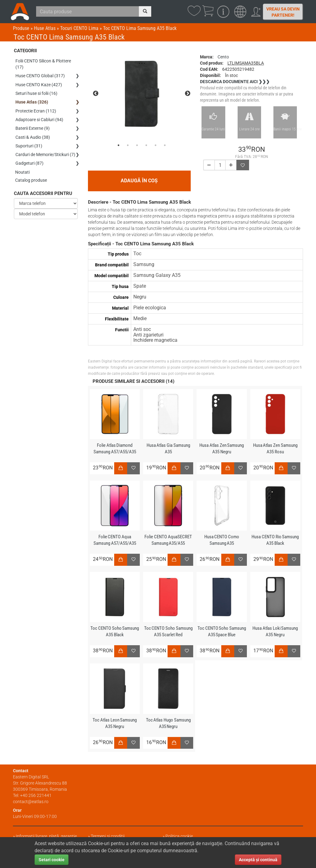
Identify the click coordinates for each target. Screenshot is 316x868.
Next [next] (188, 94)
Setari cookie (52, 860)
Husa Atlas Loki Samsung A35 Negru (275, 631)
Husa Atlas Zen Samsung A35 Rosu (275, 449)
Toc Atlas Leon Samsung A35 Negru (115, 723)
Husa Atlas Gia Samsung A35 (168, 449)
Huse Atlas (45, 28)
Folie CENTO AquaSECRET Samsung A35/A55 (168, 540)
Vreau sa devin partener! (283, 12)
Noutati (23, 163)
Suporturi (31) (29, 139)
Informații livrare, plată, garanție (46, 836)
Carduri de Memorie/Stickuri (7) (45, 147)
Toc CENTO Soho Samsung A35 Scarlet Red (168, 631)
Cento (223, 57)
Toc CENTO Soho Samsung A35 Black (115, 631)
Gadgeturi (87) (29, 155)
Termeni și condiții (108, 836)
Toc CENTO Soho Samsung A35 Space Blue (222, 631)
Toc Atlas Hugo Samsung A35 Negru (168, 723)
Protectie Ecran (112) (36, 107)
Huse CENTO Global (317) (40, 75)
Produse (21, 28)
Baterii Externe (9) (33, 123)
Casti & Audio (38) (33, 131)
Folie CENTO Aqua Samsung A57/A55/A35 (115, 540)
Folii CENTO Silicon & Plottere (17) (43, 64)
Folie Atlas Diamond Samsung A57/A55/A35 (115, 449)
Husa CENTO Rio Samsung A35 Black (275, 540)
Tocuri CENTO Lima (79, 28)
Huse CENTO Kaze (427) (39, 83)
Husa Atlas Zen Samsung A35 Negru (222, 449)
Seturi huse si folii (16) (36, 91)
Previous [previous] (96, 94)
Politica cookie (179, 836)
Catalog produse (31, 171)
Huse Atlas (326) (32, 99)
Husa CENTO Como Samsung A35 (222, 540)
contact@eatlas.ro (31, 802)
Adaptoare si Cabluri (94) (39, 115)
